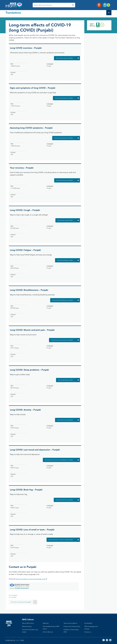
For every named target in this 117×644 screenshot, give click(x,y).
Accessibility (88, 623)
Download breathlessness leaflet (66, 300)
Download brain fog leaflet (68, 500)
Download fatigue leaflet (69, 260)
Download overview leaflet (68, 58)
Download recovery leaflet (68, 180)
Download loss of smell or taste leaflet (64, 540)
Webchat (46, 623)
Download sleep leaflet (69, 380)
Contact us (88, 632)
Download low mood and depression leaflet (62, 460)
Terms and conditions (70, 623)
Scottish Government (22, 588)
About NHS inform (28, 623)
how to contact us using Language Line (30, 579)
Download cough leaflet (69, 220)
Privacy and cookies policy (72, 626)
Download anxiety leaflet (69, 420)
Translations (13, 13)
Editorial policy (27, 626)
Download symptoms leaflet (67, 98)
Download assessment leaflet (67, 138)
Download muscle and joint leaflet (66, 340)
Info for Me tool (48, 632)
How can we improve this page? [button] (24, 602)
